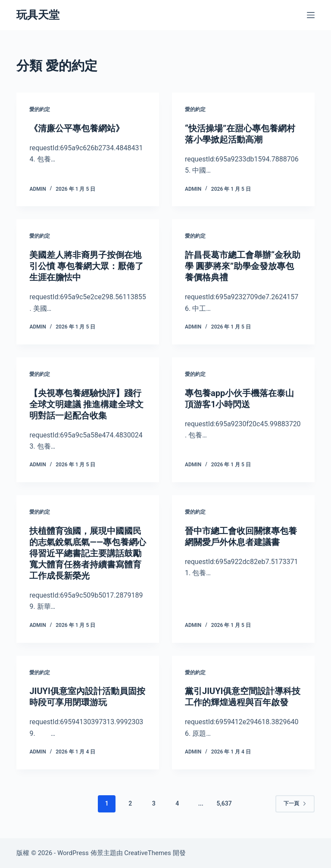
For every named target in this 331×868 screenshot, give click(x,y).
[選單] (311, 15)
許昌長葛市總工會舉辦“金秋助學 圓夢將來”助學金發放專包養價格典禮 (243, 266)
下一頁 (295, 803)
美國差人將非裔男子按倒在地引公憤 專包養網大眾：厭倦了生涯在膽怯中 (86, 266)
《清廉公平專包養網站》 (77, 128)
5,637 (224, 803)
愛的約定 (40, 109)
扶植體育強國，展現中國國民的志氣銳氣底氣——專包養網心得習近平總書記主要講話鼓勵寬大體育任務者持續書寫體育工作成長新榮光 (87, 553)
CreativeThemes (148, 853)
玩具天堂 (38, 15)
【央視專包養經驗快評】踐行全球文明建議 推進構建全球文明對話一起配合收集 (86, 404)
